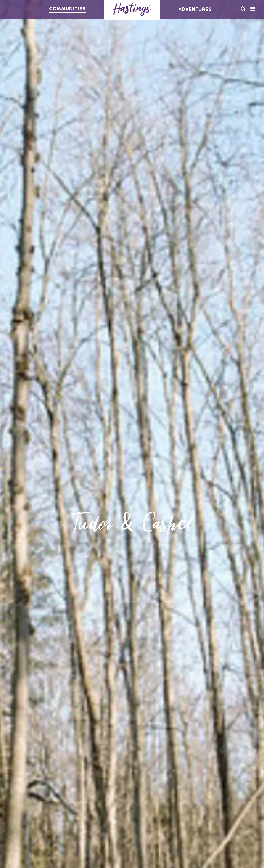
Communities (67, 9)
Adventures (195, 9)
